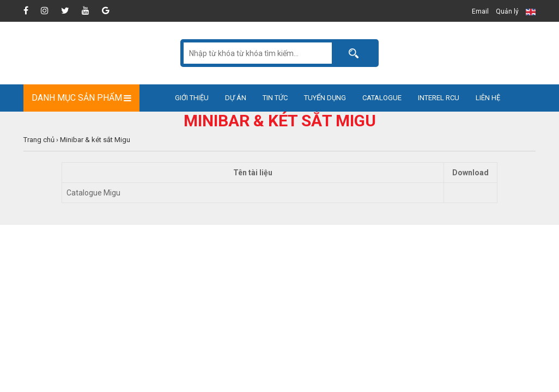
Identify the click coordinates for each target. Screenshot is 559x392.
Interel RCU (439, 98)
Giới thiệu (192, 98)
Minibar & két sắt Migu (95, 140)
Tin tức (275, 98)
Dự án (236, 98)
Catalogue (382, 98)
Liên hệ (488, 98)
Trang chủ (39, 140)
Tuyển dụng (325, 98)
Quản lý (507, 11)
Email (480, 11)
